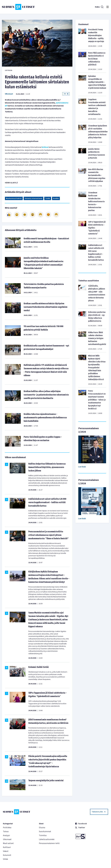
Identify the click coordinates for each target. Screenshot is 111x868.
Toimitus (43, 835)
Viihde (5, 859)
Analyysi (6, 835)
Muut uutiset (8, 843)
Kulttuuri (7, 847)
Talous (6, 832)
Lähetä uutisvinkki (47, 839)
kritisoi (45, 147)
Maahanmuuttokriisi (14, 198)
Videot (6, 851)
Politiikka (7, 828)
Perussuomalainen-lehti (49, 843)
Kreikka (56, 198)
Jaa (66, 94)
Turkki (48, 198)
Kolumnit (7, 855)
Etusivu (42, 828)
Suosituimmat (45, 832)
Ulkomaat (9, 94)
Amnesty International (33, 198)
